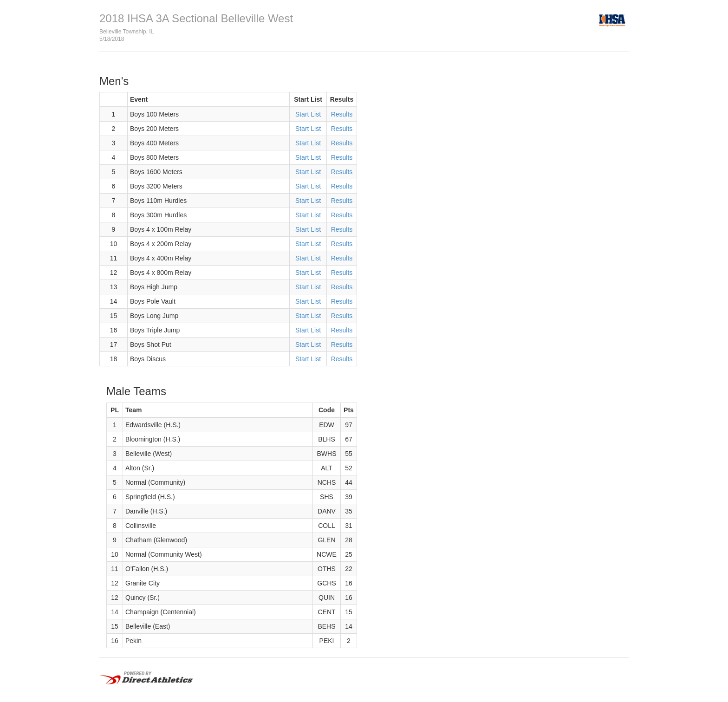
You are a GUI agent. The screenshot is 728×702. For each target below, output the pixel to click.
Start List (308, 114)
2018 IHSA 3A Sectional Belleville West (196, 18)
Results (342, 114)
